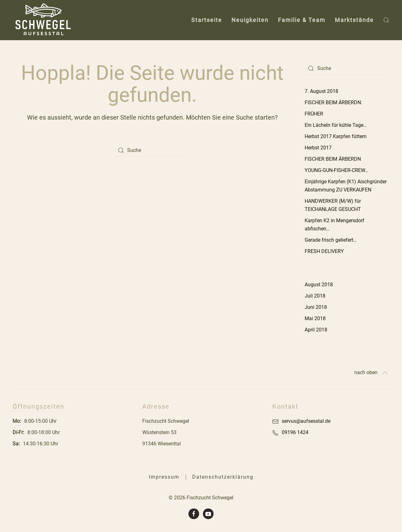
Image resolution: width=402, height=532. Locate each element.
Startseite (207, 20)
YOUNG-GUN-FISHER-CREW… (337, 170)
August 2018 (319, 285)
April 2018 (316, 330)
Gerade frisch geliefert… (331, 240)
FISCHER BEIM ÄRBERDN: (333, 102)
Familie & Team (302, 20)
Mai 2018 (315, 318)
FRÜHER (314, 114)
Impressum (164, 477)
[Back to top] (385, 373)
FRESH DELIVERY (324, 251)
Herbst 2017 (318, 148)
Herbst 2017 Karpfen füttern (336, 136)
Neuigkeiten (250, 20)
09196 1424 (295, 432)
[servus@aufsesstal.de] (275, 421)
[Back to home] (45, 20)
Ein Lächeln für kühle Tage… (336, 125)
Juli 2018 (315, 296)
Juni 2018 (316, 307)
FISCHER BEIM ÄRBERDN (333, 159)
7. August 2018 (321, 91)
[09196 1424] (275, 432)
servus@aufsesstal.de (306, 421)
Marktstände (354, 20)
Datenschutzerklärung (223, 477)
